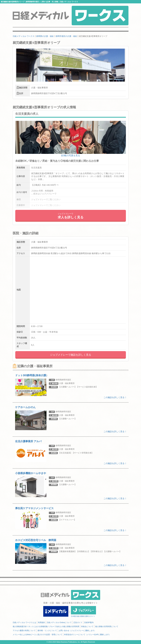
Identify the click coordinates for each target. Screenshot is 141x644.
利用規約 (41, 622)
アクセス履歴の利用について (24, 630)
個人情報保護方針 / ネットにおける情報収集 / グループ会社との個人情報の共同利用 (46, 626)
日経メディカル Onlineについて (59, 622)
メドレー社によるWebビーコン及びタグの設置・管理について (37, 635)
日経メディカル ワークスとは (24, 622)
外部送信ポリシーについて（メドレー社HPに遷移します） (87, 635)
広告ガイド (78, 622)
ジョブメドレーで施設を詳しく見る (71, 355)
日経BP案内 (89, 622)
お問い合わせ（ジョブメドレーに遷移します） (77, 630)
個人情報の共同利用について (107, 626)
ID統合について (87, 626)
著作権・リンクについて (47, 630)
